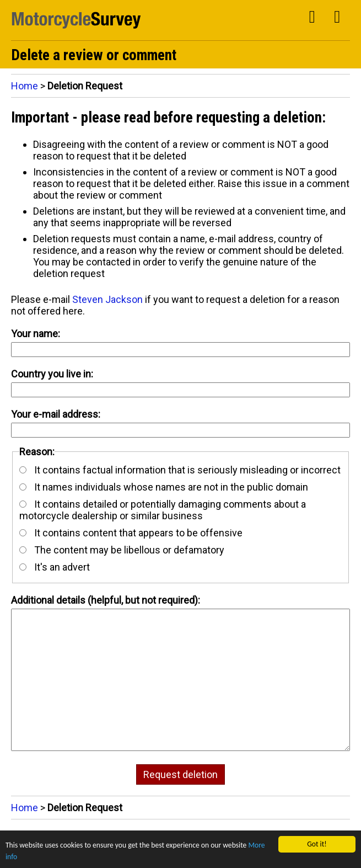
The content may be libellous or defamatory (122, 550)
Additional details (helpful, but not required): (106, 600)
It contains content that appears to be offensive (131, 533)
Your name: (36, 334)
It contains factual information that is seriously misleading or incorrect (180, 470)
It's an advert (55, 567)
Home (25, 86)
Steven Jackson (107, 299)
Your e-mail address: (56, 414)
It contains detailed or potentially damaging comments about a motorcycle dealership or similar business (163, 510)
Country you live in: (52, 374)
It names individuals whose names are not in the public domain (164, 487)
